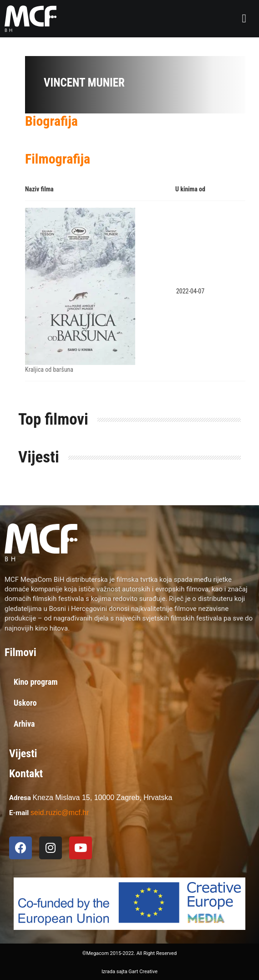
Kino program (36, 682)
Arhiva (24, 724)
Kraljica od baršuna (49, 369)
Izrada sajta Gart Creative (129, 972)
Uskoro (25, 703)
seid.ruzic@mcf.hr (60, 813)
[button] (244, 19)
